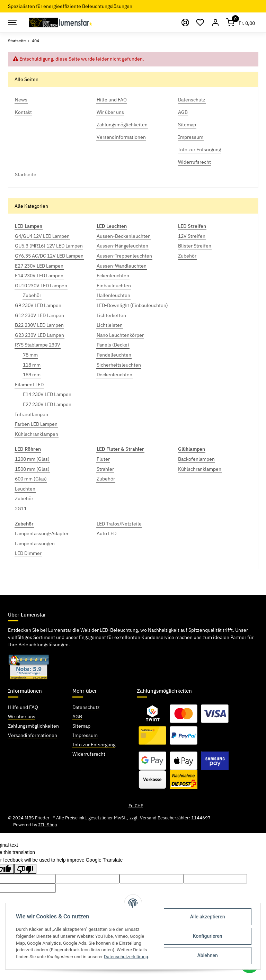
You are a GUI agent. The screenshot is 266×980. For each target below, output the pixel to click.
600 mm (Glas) (31, 479)
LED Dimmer (28, 553)
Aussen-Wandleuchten (122, 266)
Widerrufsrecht (89, 754)
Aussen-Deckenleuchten (124, 236)
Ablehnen (208, 955)
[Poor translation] (25, 869)
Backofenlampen (196, 459)
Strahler (105, 469)
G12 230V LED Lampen (39, 315)
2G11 (21, 509)
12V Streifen (192, 236)
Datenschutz (86, 707)
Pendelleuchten (114, 355)
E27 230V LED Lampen (39, 266)
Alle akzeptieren (208, 917)
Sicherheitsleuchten (119, 365)
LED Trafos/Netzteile (119, 524)
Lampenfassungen (35, 543)
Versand (148, 818)
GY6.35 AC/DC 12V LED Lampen (49, 256)
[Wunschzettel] (201, 22)
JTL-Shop (48, 825)
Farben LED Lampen (36, 424)
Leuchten (25, 489)
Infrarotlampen (32, 414)
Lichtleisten (110, 325)
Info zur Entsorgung (94, 745)
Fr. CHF (136, 806)
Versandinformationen (33, 735)
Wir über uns (22, 717)
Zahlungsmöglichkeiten (33, 726)
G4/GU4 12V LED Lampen (42, 236)
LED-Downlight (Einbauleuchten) (132, 305)
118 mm (32, 365)
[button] (215, 22)
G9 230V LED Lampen (38, 305)
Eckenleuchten (113, 276)
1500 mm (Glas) (32, 469)
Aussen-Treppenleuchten (124, 256)
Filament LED (29, 385)
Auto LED (107, 533)
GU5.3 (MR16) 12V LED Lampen (49, 246)
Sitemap (81, 726)
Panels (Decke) (113, 345)
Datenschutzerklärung (126, 957)
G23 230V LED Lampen (39, 335)
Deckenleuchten (114, 375)
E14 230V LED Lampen (39, 276)
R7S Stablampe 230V (38, 345)
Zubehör (32, 295)
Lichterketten (111, 315)
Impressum (85, 735)
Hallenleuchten (113, 295)
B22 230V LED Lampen (39, 325)
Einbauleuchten (114, 286)
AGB (77, 717)
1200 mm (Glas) (32, 459)
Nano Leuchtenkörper (120, 335)
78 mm (30, 355)
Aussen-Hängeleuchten (122, 246)
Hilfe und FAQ (23, 707)
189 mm (32, 375)
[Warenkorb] (241, 22)
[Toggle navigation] (12, 22)
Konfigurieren (208, 936)
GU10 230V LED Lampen (41, 286)
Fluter (103, 459)
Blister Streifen (195, 246)
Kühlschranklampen (37, 434)
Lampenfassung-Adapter (42, 533)
